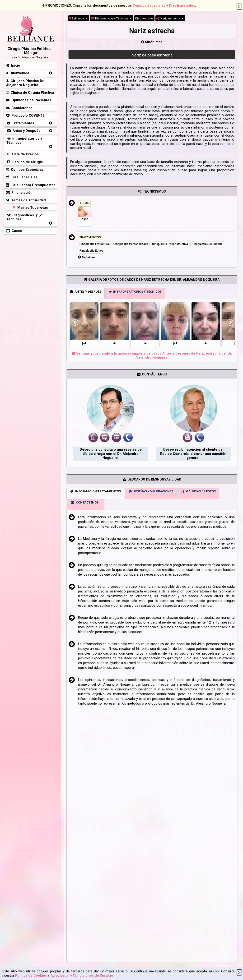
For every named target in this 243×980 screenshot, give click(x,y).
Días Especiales (182, 6)
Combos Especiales (149, 6)
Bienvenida (18, 73)
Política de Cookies (31, 976)
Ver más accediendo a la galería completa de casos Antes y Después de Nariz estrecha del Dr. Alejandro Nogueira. (152, 356)
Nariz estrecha (169, 18)
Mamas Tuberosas (30, 208)
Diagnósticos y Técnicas (110, 18)
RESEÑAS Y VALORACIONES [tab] (151, 491)
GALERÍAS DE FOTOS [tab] (198, 491)
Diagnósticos (144, 18)
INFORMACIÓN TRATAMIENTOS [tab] (95, 491)
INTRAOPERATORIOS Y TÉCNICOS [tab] (135, 292)
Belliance (77, 18)
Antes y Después (23, 131)
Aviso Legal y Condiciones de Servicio (82, 976)
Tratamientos (20, 123)
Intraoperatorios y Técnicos (24, 141)
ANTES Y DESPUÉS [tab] (86, 292)
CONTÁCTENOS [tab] (84, 502)
